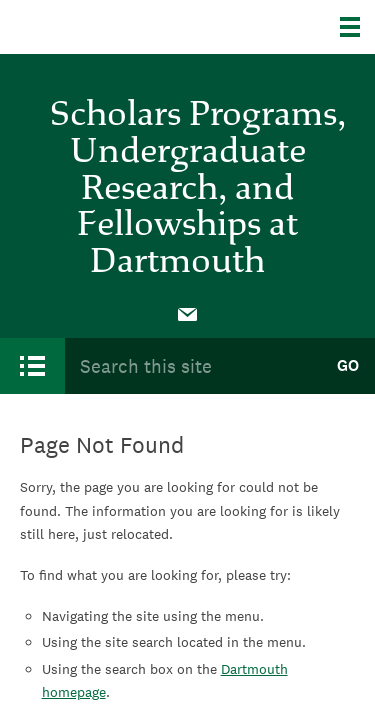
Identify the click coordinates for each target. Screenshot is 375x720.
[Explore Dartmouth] (357, 27)
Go (348, 365)
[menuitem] (188, 313)
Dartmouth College (117, 27)
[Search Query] (192, 365)
